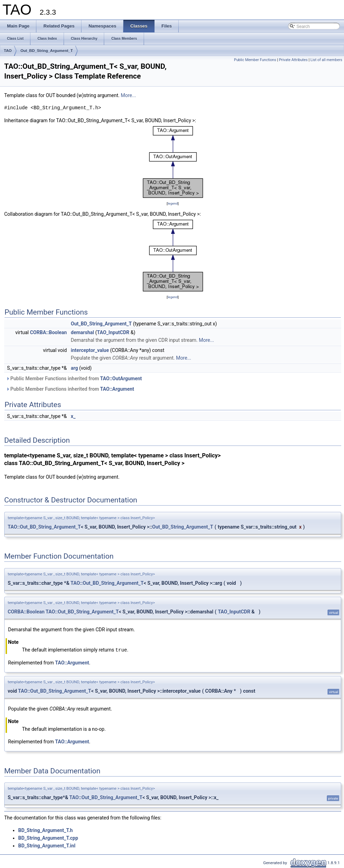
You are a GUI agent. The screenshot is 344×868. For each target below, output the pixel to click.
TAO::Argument (117, 389)
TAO (8, 51)
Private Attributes (293, 60)
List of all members (326, 60)
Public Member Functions (255, 60)
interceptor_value (90, 350)
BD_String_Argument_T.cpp (48, 838)
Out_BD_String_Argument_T (46, 51)
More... (128, 95)
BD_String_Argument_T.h (45, 830)
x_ (73, 416)
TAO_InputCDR (113, 332)
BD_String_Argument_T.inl (47, 845)
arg (75, 368)
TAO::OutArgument (121, 378)
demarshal (83, 332)
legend (173, 203)
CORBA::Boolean (48, 332)
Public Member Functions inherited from (74, 378)
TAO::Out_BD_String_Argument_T (44, 527)
